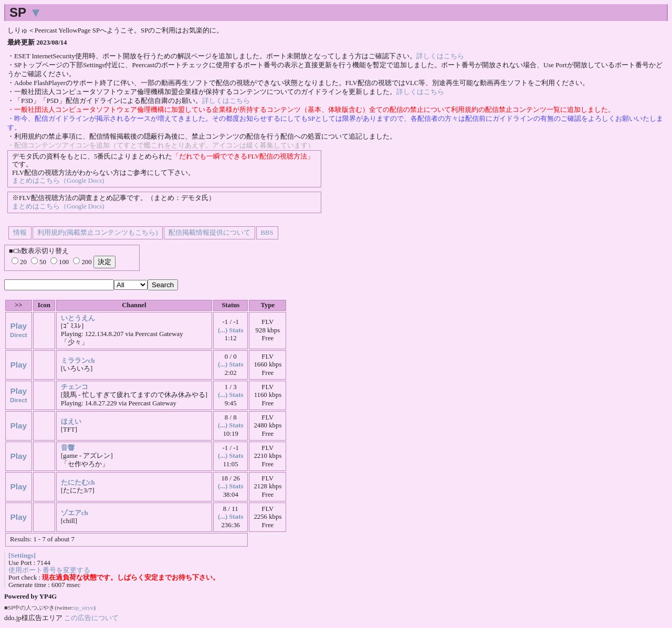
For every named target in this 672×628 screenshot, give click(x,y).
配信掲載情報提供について (209, 233)
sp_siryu (83, 608)
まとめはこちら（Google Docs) (58, 181)
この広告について (91, 618)
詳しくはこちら (440, 56)
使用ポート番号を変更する (49, 570)
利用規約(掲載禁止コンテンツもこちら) (98, 233)
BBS (267, 233)
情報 (20, 233)
